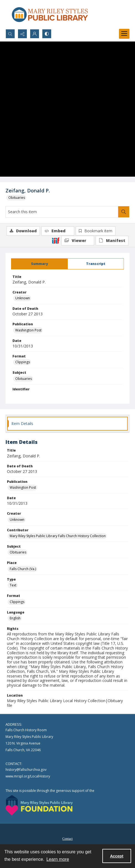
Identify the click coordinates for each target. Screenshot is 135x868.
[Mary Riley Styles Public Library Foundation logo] (39, 805)
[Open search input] (10, 34)
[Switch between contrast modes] (47, 34)
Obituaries (17, 198)
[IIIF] (56, 240)
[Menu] (124, 34)
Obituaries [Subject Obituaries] (24, 379)
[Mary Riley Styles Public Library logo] (50, 15)
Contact (67, 839)
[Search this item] (62, 212)
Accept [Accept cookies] (117, 856)
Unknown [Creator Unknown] (23, 298)
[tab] (39, 264)
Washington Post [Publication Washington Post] (28, 330)
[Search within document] (124, 212)
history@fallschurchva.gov (26, 770)
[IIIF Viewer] (78, 241)
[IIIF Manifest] (112, 241)
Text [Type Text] (13, 585)
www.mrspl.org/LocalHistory (28, 776)
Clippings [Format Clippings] (23, 362)
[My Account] (35, 34)
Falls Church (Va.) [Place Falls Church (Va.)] (23, 569)
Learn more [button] (58, 859)
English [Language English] (15, 618)
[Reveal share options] (22, 34)
